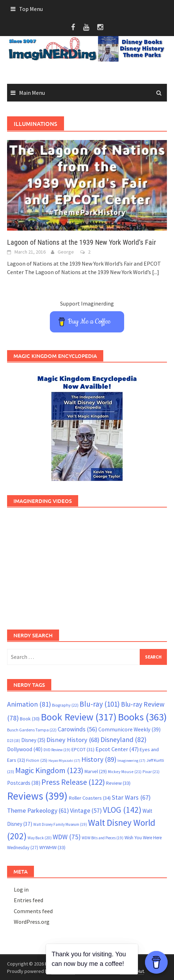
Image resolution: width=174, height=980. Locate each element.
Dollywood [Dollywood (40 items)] (25, 749)
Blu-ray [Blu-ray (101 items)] (100, 704)
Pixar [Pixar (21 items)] (151, 772)
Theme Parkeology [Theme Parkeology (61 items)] (38, 810)
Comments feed (33, 911)
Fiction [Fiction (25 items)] (37, 760)
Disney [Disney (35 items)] (33, 740)
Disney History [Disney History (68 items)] (73, 740)
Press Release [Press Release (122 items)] (73, 782)
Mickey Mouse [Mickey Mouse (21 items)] (125, 772)
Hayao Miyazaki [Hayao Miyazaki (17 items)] (64, 761)
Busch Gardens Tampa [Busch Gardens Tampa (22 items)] (32, 730)
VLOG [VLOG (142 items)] (122, 810)
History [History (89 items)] (99, 759)
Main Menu (32, 93)
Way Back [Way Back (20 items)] (40, 838)
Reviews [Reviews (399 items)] (37, 796)
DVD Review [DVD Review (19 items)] (57, 750)
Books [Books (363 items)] (142, 717)
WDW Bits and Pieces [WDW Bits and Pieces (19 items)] (103, 838)
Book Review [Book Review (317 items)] (79, 717)
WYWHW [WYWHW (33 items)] (52, 847)
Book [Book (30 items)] (30, 719)
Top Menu (31, 9)
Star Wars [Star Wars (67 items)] (131, 797)
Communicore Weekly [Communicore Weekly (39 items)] (129, 729)
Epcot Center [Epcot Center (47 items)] (117, 749)
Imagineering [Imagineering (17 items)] (131, 761)
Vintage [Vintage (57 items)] (86, 811)
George (66, 252)
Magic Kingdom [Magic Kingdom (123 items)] (49, 770)
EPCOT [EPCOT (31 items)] (83, 749)
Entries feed (28, 900)
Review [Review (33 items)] (118, 783)
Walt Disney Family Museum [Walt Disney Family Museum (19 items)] (60, 824)
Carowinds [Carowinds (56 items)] (77, 729)
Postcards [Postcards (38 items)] (24, 783)
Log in (21, 889)
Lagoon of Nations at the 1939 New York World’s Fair (82, 242)
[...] (156, 272)
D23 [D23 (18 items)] (14, 741)
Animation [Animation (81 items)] (29, 704)
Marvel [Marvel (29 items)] (96, 771)
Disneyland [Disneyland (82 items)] (123, 739)
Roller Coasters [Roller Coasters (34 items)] (90, 798)
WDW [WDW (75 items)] (67, 837)
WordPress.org (32, 922)
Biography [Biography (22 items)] (65, 705)
